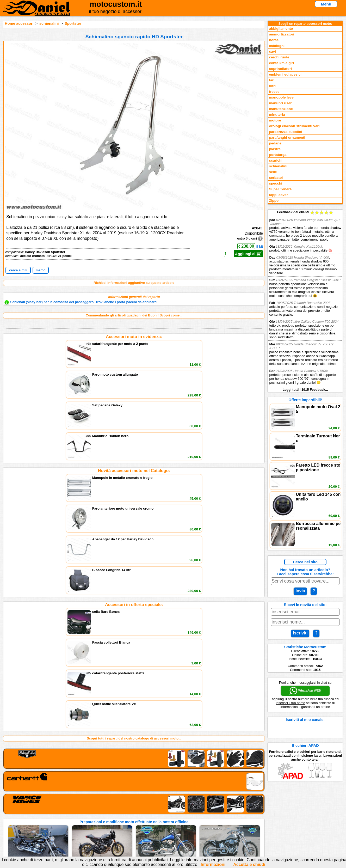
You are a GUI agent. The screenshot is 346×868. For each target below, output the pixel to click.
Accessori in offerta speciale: (134, 415)
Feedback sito (60, 818)
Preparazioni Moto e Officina (71, 823)
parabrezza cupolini (285, 132)
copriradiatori (280, 69)
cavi (272, 51)
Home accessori (19, 23)
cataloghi (277, 46)
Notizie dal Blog (61, 829)
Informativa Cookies (129, 823)
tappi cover (278, 195)
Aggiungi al (248, 254)
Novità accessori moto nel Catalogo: (134, 376)
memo (41, 270)
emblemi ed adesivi (285, 74)
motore (275, 120)
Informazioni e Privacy (131, 818)
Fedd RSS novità (126, 829)
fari (272, 80)
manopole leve (281, 97)
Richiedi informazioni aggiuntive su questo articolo (134, 283)
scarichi (276, 160)
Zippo (274, 201)
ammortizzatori (282, 34)
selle (273, 172)
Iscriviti (300, 633)
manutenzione (281, 109)
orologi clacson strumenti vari (294, 126)
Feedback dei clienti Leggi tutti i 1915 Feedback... (305, 301)
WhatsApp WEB (305, 691)
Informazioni (213, 864)
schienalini (49, 23)
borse (274, 40)
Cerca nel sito (305, 562)
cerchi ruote (279, 57)
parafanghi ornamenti (287, 137)
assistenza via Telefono (131, 813)
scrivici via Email (126, 807)
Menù (326, 4)
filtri (272, 86)
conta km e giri (281, 63)
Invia (300, 591)
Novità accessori (62, 813)
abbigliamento (281, 29)
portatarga (278, 155)
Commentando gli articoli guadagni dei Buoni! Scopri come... (134, 315)
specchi (276, 183)
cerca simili (18, 270)
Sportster (73, 23)
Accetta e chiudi (249, 864)
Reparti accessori (62, 807)
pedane (275, 143)
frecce (274, 92)
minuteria (277, 115)
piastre (275, 149)
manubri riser (280, 103)
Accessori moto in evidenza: (134, 337)
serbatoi (276, 178)
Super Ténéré (280, 189)
